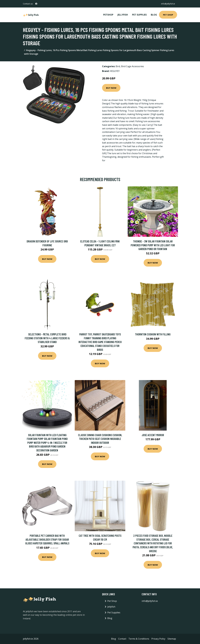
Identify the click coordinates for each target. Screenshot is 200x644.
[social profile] (36, 4)
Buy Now (111, 88)
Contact (122, 639)
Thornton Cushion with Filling (153, 334)
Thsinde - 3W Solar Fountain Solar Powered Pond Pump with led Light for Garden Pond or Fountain (153, 245)
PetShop (108, 15)
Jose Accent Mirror (153, 435)
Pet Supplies (139, 15)
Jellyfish (123, 15)
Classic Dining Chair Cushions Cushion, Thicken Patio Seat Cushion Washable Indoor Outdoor (100, 439)
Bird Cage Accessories (132, 66)
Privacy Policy (158, 639)
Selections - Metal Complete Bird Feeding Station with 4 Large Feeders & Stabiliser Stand (47, 338)
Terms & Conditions (139, 639)
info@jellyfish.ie (168, 4)
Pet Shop (168, 15)
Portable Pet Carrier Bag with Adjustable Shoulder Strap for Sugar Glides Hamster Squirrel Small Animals (47, 539)
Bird (118, 66)
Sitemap (172, 639)
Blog (154, 15)
